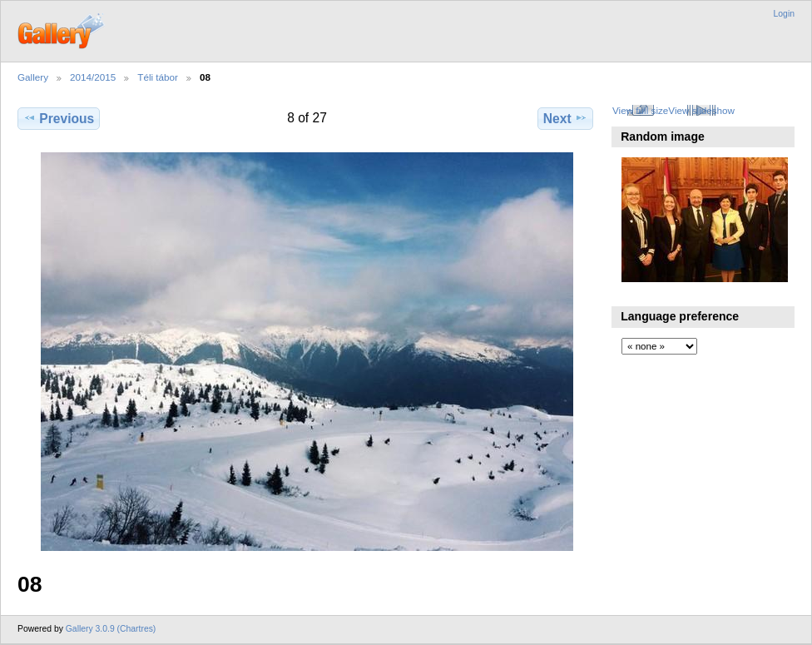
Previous (59, 118)
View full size (640, 110)
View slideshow (701, 110)
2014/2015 (93, 77)
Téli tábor (158, 77)
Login (784, 14)
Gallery (33, 77)
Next (565, 118)
